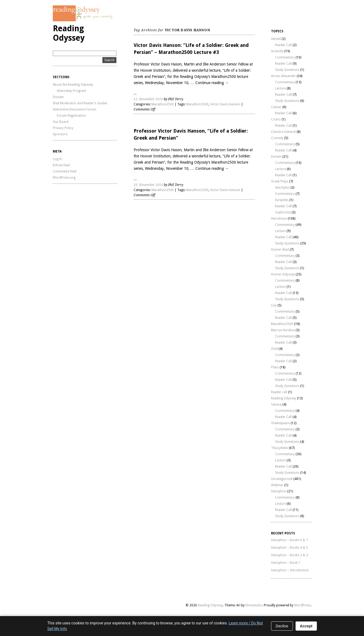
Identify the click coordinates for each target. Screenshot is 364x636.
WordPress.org (64, 178)
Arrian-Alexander (283, 76)
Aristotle (277, 51)
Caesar (276, 107)
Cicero (276, 119)
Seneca (276, 405)
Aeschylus (282, 188)
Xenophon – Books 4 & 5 (290, 548)
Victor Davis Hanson (225, 104)
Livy (274, 305)
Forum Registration (71, 116)
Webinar (277, 485)
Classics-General (283, 132)
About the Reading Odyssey (73, 85)
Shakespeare (280, 423)
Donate (58, 97)
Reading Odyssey (69, 33)
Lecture (280, 88)
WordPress (302, 605)
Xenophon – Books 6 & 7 (290, 540)
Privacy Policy (63, 128)
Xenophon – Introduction (290, 570)
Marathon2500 (163, 104)
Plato (275, 367)
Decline (282, 626)
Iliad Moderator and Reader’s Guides (80, 103)
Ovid (274, 349)
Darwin (276, 157)
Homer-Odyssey (283, 274)
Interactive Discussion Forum (74, 109)
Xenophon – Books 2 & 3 (290, 555)
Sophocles (283, 212)
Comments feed (65, 171)
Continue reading (212, 83)
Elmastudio (254, 605)
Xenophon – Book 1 (286, 563)
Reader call (279, 392)
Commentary (285, 57)
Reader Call (283, 45)
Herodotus (279, 219)
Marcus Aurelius (283, 330)
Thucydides (280, 448)
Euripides (282, 200)
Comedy (277, 138)
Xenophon (279, 491)
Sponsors (60, 134)
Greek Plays (280, 181)
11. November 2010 (148, 99)
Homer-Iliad (280, 250)
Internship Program (72, 91)
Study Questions (287, 70)
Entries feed (61, 165)
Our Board (61, 122)
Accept (306, 626)
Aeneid (276, 39)
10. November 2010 (148, 185)
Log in (57, 159)
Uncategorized (282, 479)
